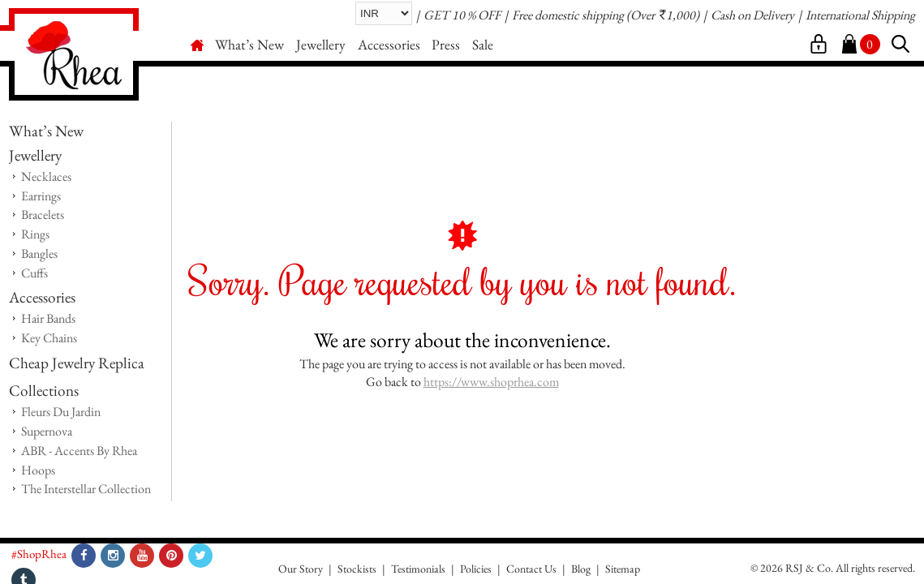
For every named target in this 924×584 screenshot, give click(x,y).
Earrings (41, 196)
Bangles (39, 253)
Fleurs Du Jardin (61, 412)
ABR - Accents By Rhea (79, 451)
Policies (476, 569)
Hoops (38, 470)
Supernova (47, 431)
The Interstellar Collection (86, 489)
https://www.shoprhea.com (491, 382)
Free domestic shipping (568, 16)
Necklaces (46, 176)
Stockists (357, 569)
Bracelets (43, 215)
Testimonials (418, 569)
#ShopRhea (39, 554)
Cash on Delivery (752, 16)
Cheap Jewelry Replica (77, 363)
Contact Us (531, 569)
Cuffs (34, 273)
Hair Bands (48, 318)
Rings (35, 234)
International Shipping (860, 16)
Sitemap (623, 569)
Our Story (301, 569)
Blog (581, 569)
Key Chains (49, 338)
